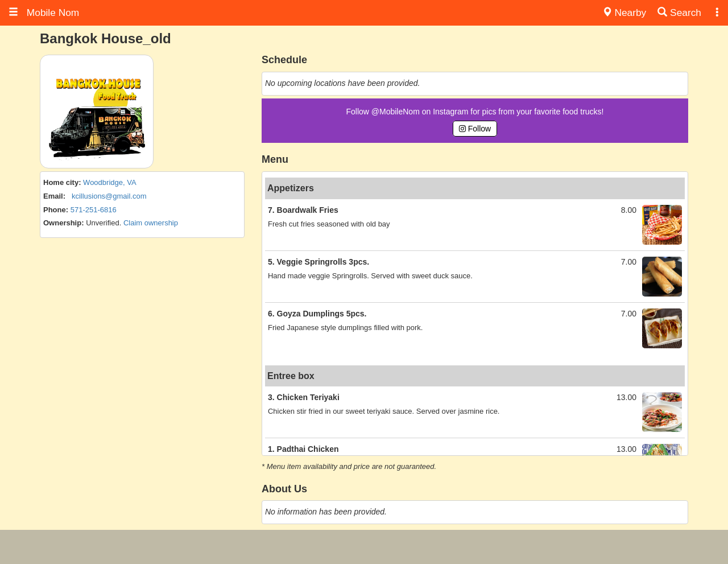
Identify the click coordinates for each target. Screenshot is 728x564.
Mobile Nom (44, 13)
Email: (54, 196)
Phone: (56, 210)
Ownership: (64, 223)
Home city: (62, 182)
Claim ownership (151, 223)
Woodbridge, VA (109, 182)
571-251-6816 (94, 210)
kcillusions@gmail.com (109, 196)
